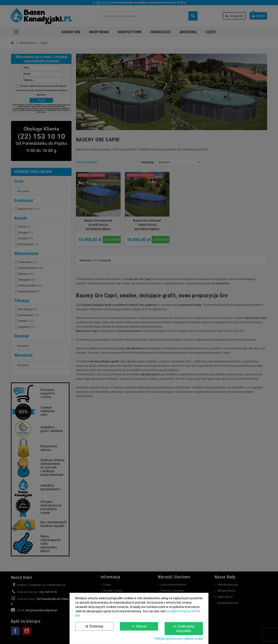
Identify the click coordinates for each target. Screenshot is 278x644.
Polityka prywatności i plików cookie (179, 639)
